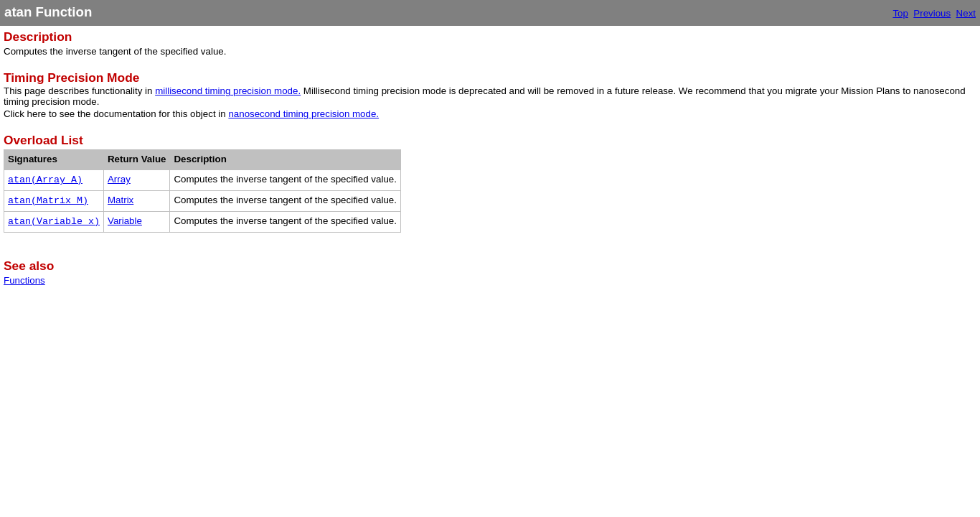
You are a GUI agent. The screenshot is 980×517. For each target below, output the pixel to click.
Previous (932, 13)
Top (900, 13)
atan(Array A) (45, 180)
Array (119, 179)
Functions (24, 280)
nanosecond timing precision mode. (303, 114)
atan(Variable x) (54, 222)
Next (966, 13)
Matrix (121, 200)
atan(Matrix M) (48, 201)
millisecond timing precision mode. (228, 91)
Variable (125, 221)
